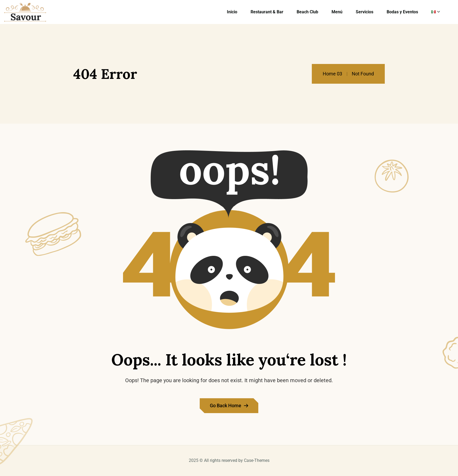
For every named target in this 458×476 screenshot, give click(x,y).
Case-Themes (257, 460)
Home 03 (332, 74)
